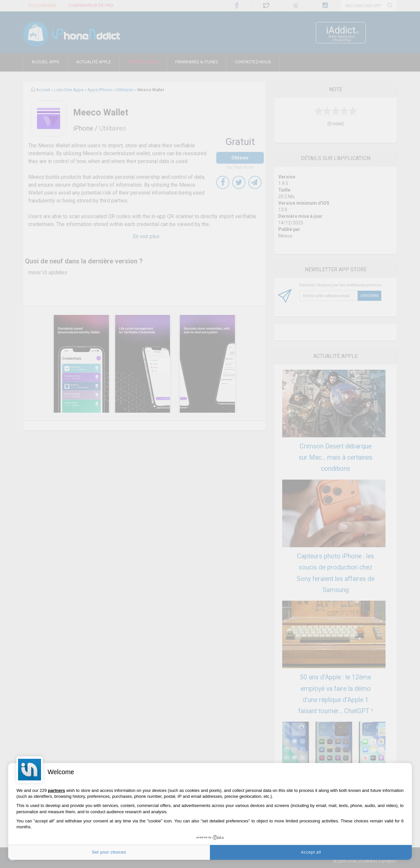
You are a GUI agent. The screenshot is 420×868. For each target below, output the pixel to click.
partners (56, 790)
